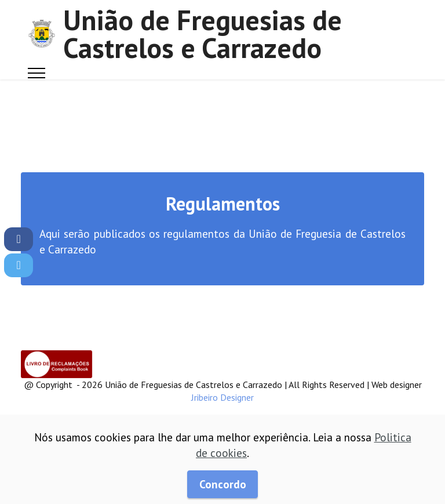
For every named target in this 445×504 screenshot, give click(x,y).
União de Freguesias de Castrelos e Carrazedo (203, 34)
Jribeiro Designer (222, 397)
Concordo (223, 484)
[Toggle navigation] (37, 73)
